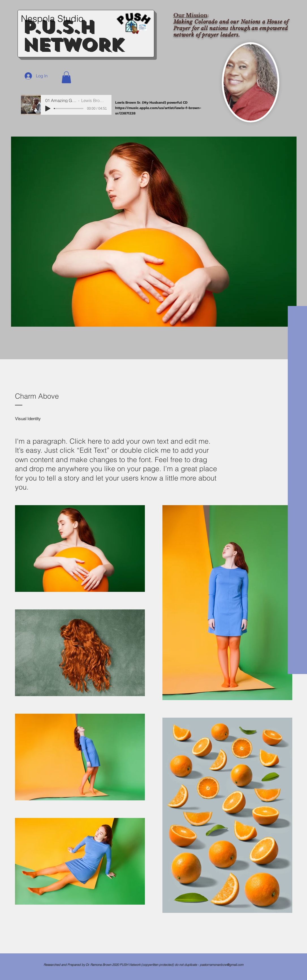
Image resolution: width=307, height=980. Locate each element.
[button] (66, 77)
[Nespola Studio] (55, 19)
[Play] (48, 109)
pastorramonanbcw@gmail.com (222, 965)
